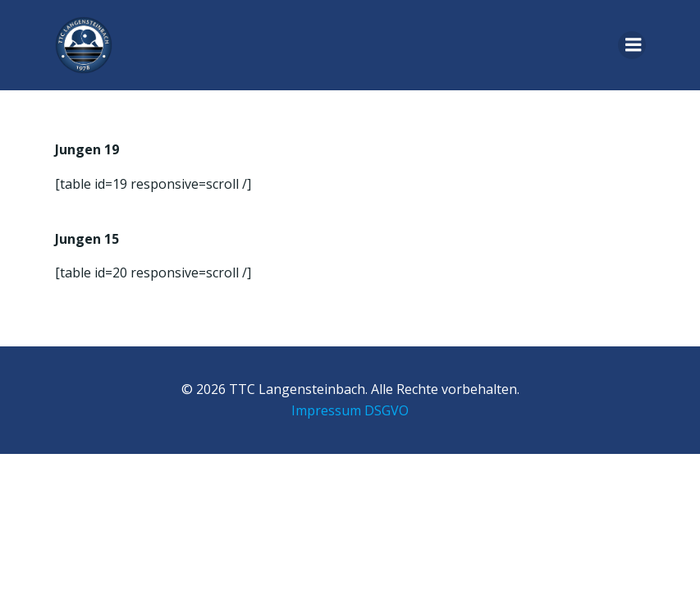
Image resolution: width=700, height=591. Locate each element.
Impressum (326, 410)
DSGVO (387, 410)
